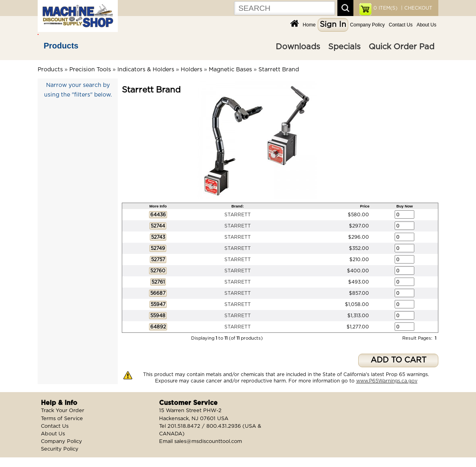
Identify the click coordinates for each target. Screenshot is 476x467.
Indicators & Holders (146, 70)
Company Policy (368, 25)
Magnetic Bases (230, 70)
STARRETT (238, 215)
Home (309, 25)
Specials (344, 47)
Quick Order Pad (401, 47)
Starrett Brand (279, 70)
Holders (192, 70)
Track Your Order (63, 411)
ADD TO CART (398, 360)
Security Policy (60, 449)
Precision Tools (90, 70)
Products (61, 46)
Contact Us (400, 25)
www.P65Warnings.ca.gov (387, 381)
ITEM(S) (385, 8)
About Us (427, 25)
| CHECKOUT (416, 8)
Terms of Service (62, 419)
